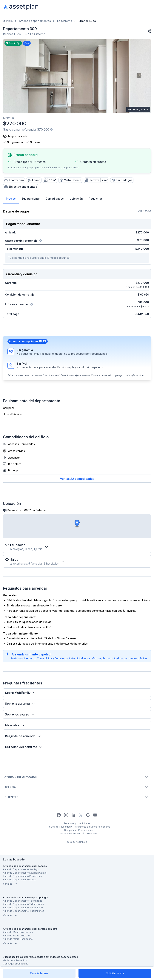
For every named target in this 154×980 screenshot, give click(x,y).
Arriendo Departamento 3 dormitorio (23, 908)
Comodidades (55, 199)
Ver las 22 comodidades (77, 479)
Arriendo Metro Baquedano (18, 939)
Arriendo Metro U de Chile (17, 936)
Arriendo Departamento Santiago (21, 869)
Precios (11, 199)
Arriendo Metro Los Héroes (18, 932)
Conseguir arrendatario (16, 964)
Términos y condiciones (77, 823)
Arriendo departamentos (35, 21)
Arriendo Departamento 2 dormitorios (23, 904)
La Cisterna (65, 21)
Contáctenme (39, 973)
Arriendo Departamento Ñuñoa (20, 879)
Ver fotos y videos (138, 109)
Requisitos (96, 199)
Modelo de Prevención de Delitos (79, 833)
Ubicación (76, 199)
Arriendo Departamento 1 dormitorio (23, 901)
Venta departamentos (15, 960)
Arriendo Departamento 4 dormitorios (24, 911)
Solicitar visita (115, 973)
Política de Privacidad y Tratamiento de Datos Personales (78, 827)
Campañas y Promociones (79, 830)
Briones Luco (87, 21)
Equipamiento (31, 199)
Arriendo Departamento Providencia (23, 876)
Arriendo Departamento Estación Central (25, 873)
